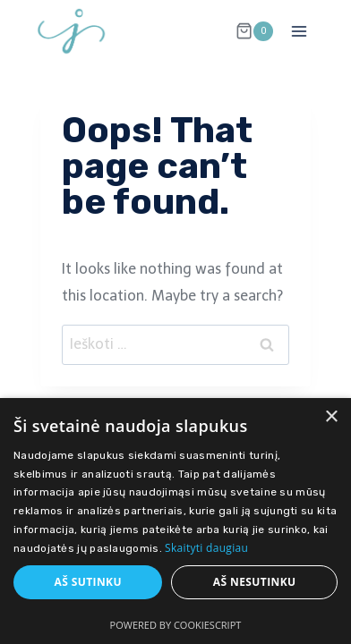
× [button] (331, 417)
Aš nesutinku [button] (255, 582)
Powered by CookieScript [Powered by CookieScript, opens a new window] (176, 625)
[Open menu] (299, 31)
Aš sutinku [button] (87, 582)
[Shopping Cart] (254, 31)
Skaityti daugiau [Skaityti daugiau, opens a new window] (206, 548)
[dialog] (175, 521)
